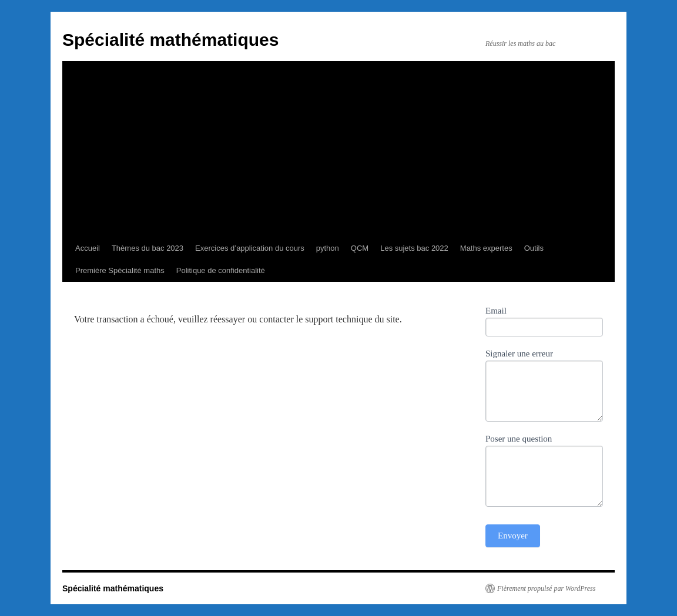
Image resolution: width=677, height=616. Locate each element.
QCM (360, 248)
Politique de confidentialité (221, 270)
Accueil (88, 248)
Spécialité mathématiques (170, 40)
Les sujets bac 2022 (414, 248)
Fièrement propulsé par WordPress (546, 588)
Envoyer (513, 536)
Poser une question (519, 439)
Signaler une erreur (519, 354)
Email (496, 311)
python (328, 248)
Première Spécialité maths (120, 270)
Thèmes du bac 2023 (148, 248)
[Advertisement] (338, 149)
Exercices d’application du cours (250, 248)
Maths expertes (486, 248)
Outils (534, 248)
